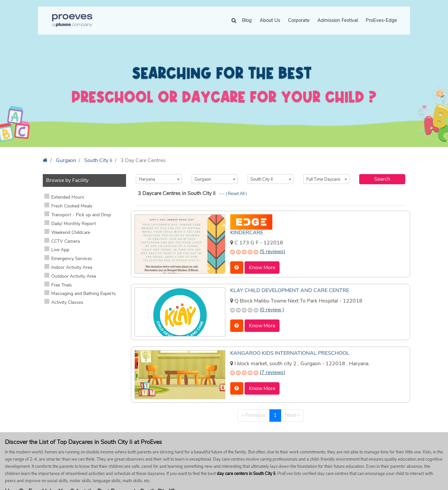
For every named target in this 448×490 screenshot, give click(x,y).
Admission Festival (338, 20)
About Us (270, 20)
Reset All (237, 194)
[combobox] (159, 179)
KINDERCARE (247, 233)
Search (382, 179)
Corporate (299, 20)
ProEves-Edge (381, 20)
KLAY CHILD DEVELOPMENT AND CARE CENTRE (290, 290)
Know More (262, 268)
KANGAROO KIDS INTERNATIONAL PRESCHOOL (290, 353)
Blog (247, 20)
